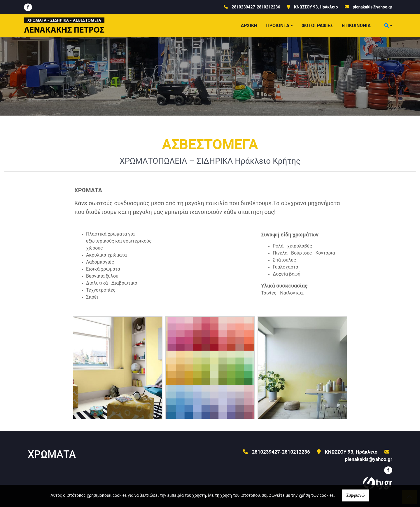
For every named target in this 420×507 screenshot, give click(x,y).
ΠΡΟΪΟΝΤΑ (278, 26)
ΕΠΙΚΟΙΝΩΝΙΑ (356, 26)
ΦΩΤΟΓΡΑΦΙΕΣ (317, 26)
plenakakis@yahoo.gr (372, 7)
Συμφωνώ (355, 495)
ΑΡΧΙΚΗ (249, 26)
